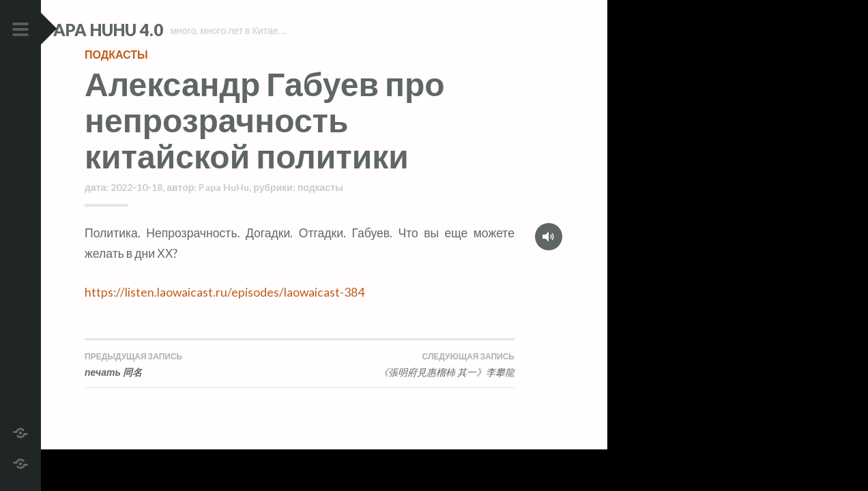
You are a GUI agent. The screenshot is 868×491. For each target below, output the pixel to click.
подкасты (116, 78)
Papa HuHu (224, 211)
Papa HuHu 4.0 (144, 30)
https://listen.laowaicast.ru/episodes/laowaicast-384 (225, 316)
